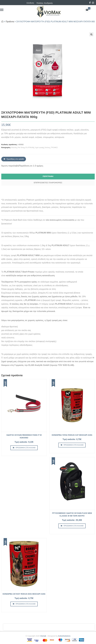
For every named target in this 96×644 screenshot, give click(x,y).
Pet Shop (21, 147)
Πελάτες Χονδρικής (45, 3)
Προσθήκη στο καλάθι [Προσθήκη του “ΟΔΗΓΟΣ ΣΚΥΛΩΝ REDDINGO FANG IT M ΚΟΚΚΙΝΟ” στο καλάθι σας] (26, 448)
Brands (14, 147)
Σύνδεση (30, 3)
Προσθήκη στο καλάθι (15, 159)
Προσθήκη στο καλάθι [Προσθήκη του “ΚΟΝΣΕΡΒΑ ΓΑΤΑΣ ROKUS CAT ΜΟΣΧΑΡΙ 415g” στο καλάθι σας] (73, 445)
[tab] (48, 176)
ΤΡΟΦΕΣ (54, 147)
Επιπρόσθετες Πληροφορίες (48, 183)
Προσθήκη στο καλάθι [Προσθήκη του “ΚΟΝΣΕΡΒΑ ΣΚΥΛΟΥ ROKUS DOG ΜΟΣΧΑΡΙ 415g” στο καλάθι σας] (26, 604)
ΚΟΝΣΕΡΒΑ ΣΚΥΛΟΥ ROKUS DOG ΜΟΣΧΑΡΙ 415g (24, 594)
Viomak (43, 636)
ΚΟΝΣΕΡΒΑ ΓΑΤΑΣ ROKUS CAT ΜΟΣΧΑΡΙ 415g (72, 435)
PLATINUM (30, 147)
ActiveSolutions (64, 636)
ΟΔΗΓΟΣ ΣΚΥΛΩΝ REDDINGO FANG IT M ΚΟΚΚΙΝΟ (24, 436)
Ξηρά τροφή (39, 147)
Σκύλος (47, 147)
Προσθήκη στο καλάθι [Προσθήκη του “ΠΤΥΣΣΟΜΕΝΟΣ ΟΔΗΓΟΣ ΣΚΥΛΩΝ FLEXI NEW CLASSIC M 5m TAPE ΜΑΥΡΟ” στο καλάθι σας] (73, 526)
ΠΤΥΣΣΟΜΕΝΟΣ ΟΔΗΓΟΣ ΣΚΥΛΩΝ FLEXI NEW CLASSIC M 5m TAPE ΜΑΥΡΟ (72, 514)
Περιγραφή (48, 176)
